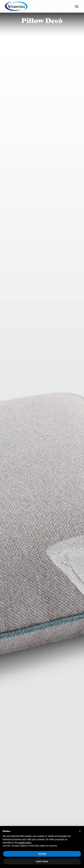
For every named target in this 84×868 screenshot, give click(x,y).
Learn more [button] (42, 861)
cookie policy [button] (25, 843)
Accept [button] (42, 854)
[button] (80, 831)
